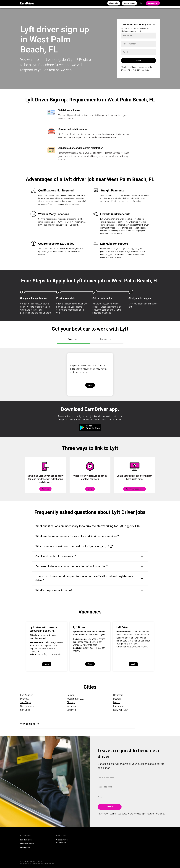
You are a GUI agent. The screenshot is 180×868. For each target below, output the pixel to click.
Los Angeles (27, 695)
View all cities (28, 724)
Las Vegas (119, 706)
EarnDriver (27, 3)
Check (90, 385)
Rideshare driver (26, 840)
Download (45, 489)
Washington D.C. (75, 699)
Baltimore (118, 695)
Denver (70, 695)
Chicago (71, 702)
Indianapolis (73, 706)
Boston (117, 699)
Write (90, 489)
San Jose (25, 710)
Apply (47, 664)
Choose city (114, 3)
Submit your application (134, 489)
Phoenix (24, 699)
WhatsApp (25, 310)
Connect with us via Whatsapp (62, 841)
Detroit (117, 702)
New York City (120, 710)
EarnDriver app (27, 313)
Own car (73, 339)
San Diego (26, 702)
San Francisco (28, 706)
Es (141, 3)
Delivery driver (25, 847)
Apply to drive (153, 3)
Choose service (129, 3)
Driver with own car (27, 844)
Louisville (72, 710)
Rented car (106, 339)
